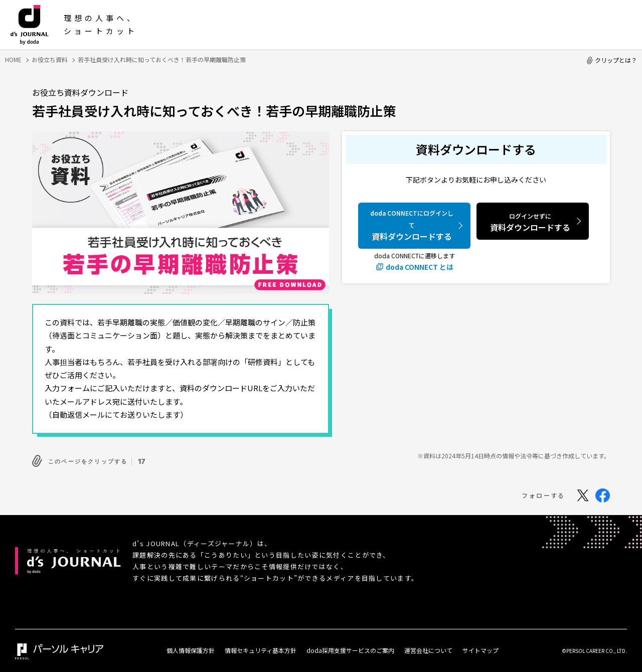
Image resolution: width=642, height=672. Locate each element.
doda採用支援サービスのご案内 (350, 648)
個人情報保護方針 (191, 648)
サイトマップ (480, 648)
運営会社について (428, 648)
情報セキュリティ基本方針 (261, 648)
